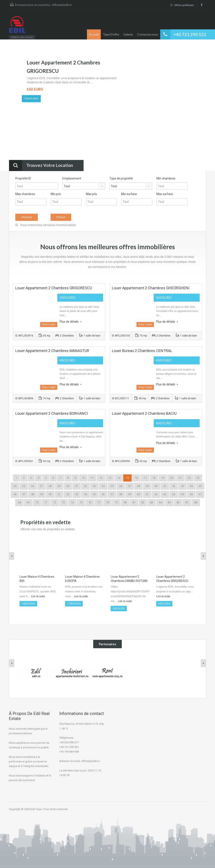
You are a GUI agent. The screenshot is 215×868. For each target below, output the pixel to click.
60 (138, 494)
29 (59, 486)
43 (182, 486)
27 (41, 486)
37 (130, 486)
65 (182, 494)
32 (85, 486)
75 (81, 502)
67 (200, 494)
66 (191, 494)
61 (147, 494)
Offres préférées (182, 5)
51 (59, 494)
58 (121, 494)
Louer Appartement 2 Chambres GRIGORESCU (54, 288)
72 (55, 502)
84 (160, 502)
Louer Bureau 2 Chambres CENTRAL (142, 351)
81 (134, 502)
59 (130, 494)
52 (68, 494)
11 (92, 478)
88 (196, 502)
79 (116, 502)
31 (77, 486)
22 (189, 478)
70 (37, 502)
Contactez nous (148, 34)
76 (90, 502)
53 (77, 494)
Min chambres (166, 178)
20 (172, 478)
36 (121, 486)
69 (28, 502)
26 (33, 486)
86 (178, 502)
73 (63, 502)
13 (110, 478)
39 (147, 486)
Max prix (91, 194)
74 (72, 502)
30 (68, 486)
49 (41, 494)
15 (127, 478)
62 (156, 494)
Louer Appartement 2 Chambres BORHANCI (52, 413)
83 (152, 502)
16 (136, 478)
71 (46, 502)
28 (50, 486)
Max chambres (25, 194)
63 (165, 494)
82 (143, 502)
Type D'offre (111, 34)
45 (200, 486)
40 (156, 486)
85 (169, 502)
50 (50, 494)
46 (15, 494)
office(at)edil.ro (62, 5)
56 (103, 494)
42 (174, 486)
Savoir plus (31, 98)
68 (19, 502)
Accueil (94, 34)
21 (180, 478)
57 (112, 494)
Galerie (128, 34)
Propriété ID (23, 178)
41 (165, 486)
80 (125, 502)
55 (94, 494)
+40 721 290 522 (190, 34)
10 (83, 478)
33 (94, 486)
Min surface (129, 194)
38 (138, 486)
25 (24, 486)
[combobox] (84, 186)
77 (99, 502)
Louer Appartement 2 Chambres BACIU (144, 413)
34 (103, 486)
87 (187, 502)
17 (145, 478)
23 (198, 478)
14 (119, 478)
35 (112, 486)
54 (85, 494)
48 (33, 494)
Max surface (165, 194)
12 (101, 478)
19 (163, 478)
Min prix (56, 194)
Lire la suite (38, 596)
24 (15, 486)
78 (107, 502)
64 (174, 494)
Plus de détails (71, 322)
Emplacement (72, 178)
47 (24, 494)
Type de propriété (121, 178)
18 (154, 478)
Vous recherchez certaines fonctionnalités (46, 225)
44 (191, 486)
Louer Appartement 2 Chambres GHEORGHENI (151, 288)
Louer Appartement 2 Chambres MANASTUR (52, 351)
